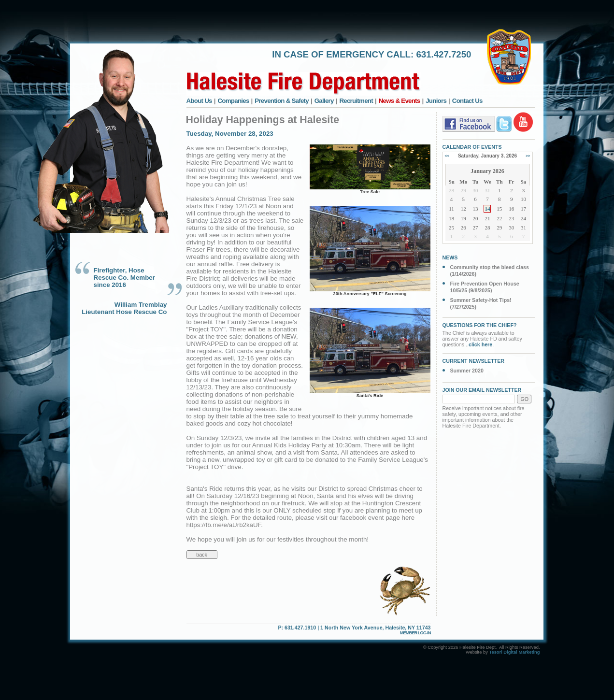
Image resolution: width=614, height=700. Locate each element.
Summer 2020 (467, 371)
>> (528, 156)
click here (480, 344)
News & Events (400, 101)
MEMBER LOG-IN (415, 633)
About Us (199, 101)
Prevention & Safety (282, 101)
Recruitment (356, 101)
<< (447, 156)
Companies (233, 101)
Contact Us (467, 101)
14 (487, 209)
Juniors (436, 101)
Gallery (324, 101)
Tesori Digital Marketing (514, 652)
